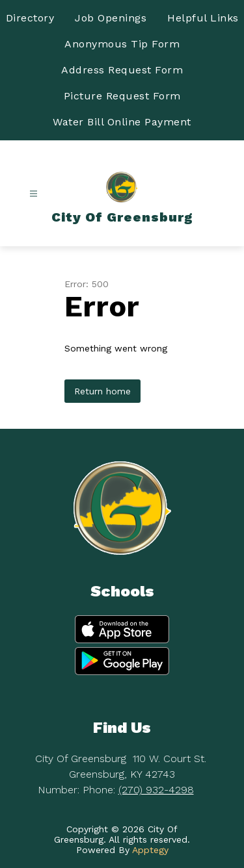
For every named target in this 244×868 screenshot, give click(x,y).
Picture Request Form (122, 96)
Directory (30, 18)
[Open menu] (34, 194)
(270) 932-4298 (156, 790)
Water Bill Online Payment (122, 122)
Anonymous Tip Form (122, 44)
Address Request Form (122, 70)
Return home (102, 391)
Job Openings (111, 18)
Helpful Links (203, 18)
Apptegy (150, 850)
